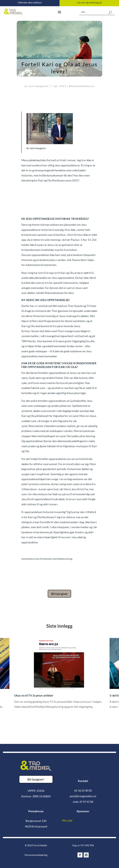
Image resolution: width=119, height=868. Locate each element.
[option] (59, 676)
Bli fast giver (59, 594)
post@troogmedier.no (83, 796)
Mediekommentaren (82, 86)
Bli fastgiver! (36, 779)
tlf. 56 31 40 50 (83, 790)
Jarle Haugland (38, 86)
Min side (67, 820)
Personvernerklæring (36, 855)
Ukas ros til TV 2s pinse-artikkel (34, 695)
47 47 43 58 (86, 802)
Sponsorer (83, 811)
